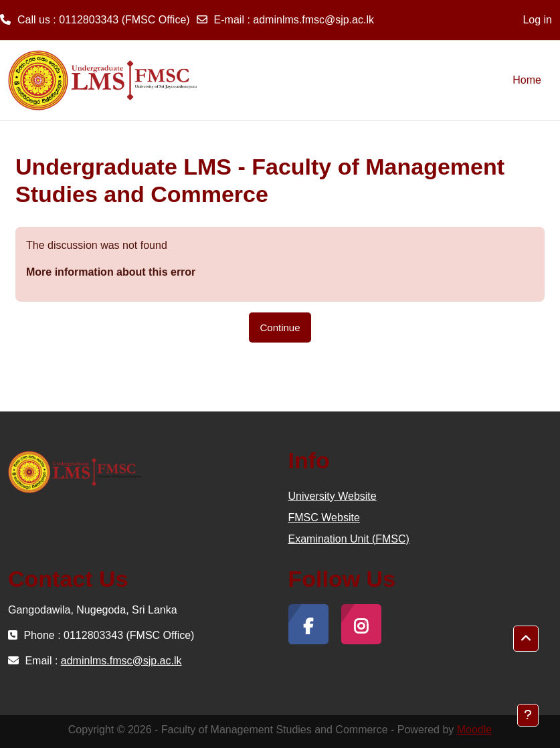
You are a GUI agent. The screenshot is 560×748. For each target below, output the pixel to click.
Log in (537, 20)
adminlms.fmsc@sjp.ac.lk (313, 20)
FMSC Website (324, 518)
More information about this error (111, 272)
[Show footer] (528, 715)
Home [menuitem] (527, 80)
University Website (333, 496)
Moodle (474, 730)
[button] (526, 639)
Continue (280, 328)
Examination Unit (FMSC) (349, 539)
